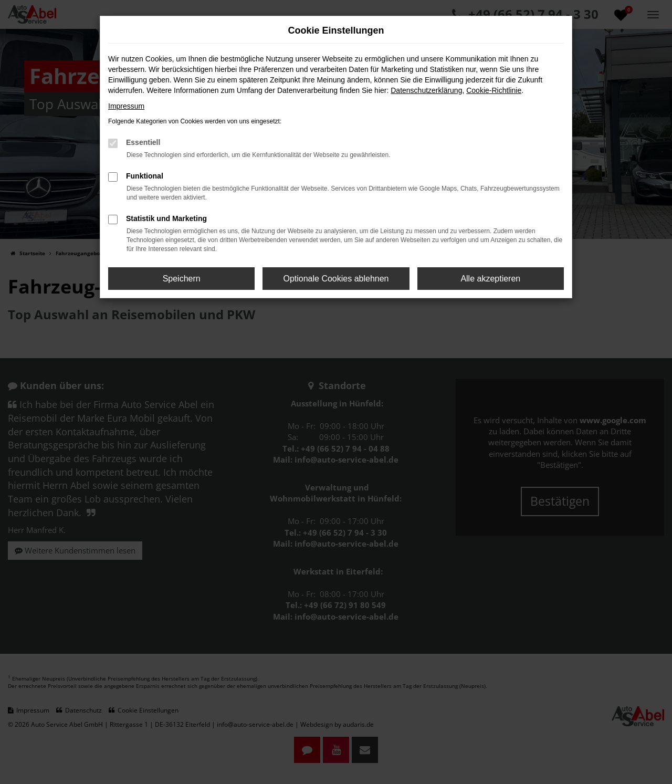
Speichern (182, 279)
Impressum (126, 106)
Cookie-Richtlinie (494, 90)
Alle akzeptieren (490, 279)
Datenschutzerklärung (426, 90)
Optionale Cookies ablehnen (336, 279)
